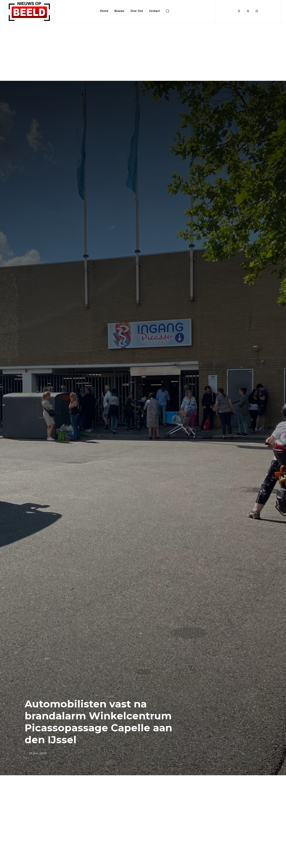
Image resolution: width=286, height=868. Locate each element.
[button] (167, 11)
